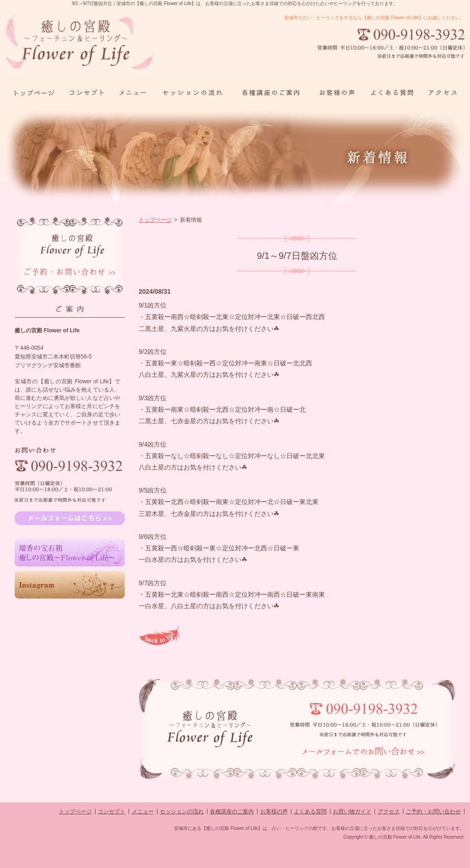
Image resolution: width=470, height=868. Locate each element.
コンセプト (112, 812)
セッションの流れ (182, 812)
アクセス (389, 812)
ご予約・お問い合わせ (433, 812)
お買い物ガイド (352, 812)
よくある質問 (310, 812)
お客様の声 (274, 812)
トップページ (155, 220)
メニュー (143, 812)
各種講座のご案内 (232, 812)
